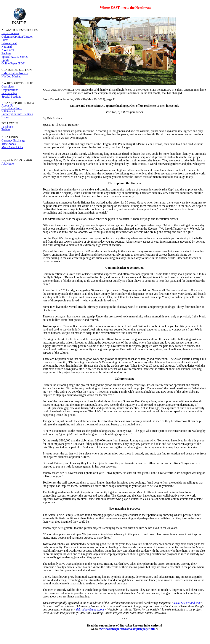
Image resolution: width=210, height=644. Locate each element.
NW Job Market (11, 76)
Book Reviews (10, 33)
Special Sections (11, 97)
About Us (7, 105)
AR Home (8, 164)
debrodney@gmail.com (90, 609)
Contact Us (8, 111)
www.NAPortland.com (187, 603)
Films (5, 40)
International (9, 43)
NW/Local (8, 50)
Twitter (6, 129)
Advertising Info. (12, 108)
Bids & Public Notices (15, 73)
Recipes (6, 53)
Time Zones (9, 144)
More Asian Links (12, 147)
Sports (5, 60)
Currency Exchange (13, 140)
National (7, 47)
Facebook (7, 127)
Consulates (8, 86)
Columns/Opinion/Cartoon (17, 37)
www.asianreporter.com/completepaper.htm (128, 629)
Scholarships (9, 93)
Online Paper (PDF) (13, 63)
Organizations (10, 90)
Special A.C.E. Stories (15, 57)
